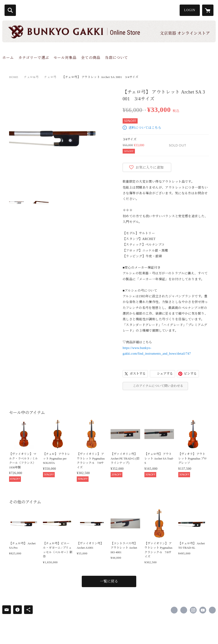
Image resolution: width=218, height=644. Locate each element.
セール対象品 (65, 58)
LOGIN (190, 10)
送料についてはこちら (145, 128)
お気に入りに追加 (150, 167)
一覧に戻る (109, 581)
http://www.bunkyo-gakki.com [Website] (212, 610)
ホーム (8, 58)
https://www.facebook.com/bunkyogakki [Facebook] (174, 610)
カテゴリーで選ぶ (34, 58)
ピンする (190, 374)
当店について (116, 58)
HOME (14, 77)
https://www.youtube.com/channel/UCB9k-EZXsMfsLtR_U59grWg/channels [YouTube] (203, 610)
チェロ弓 (50, 77)
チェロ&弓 (31, 77)
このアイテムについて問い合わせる (158, 386)
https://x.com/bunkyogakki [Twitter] (184, 610)
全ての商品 (91, 58)
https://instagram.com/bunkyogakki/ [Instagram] (193, 610)
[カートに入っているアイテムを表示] (208, 10)
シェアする (165, 374)
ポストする (138, 374)
